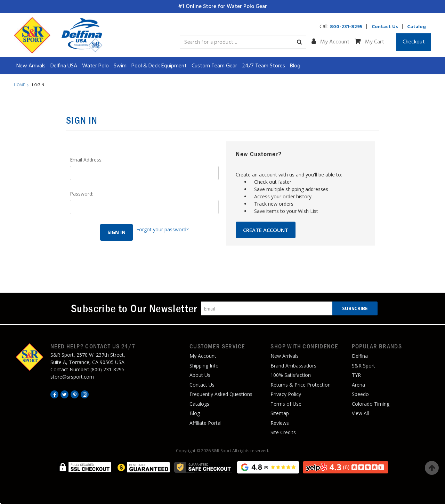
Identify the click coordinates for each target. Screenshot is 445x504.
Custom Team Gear (214, 66)
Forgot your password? (163, 228)
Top (432, 468)
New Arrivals (31, 66)
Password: (82, 194)
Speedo (360, 394)
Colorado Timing (371, 404)
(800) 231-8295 (107, 369)
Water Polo (95, 66)
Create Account (266, 230)
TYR (356, 375)
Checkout (414, 42)
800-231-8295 (346, 27)
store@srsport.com (72, 377)
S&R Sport (363, 366)
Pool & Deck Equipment (159, 66)
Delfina (360, 356)
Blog (295, 66)
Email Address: (86, 160)
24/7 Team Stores (264, 66)
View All (360, 413)
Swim (120, 66)
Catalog (416, 27)
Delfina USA (64, 66)
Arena (358, 385)
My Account (330, 42)
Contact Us (385, 27)
